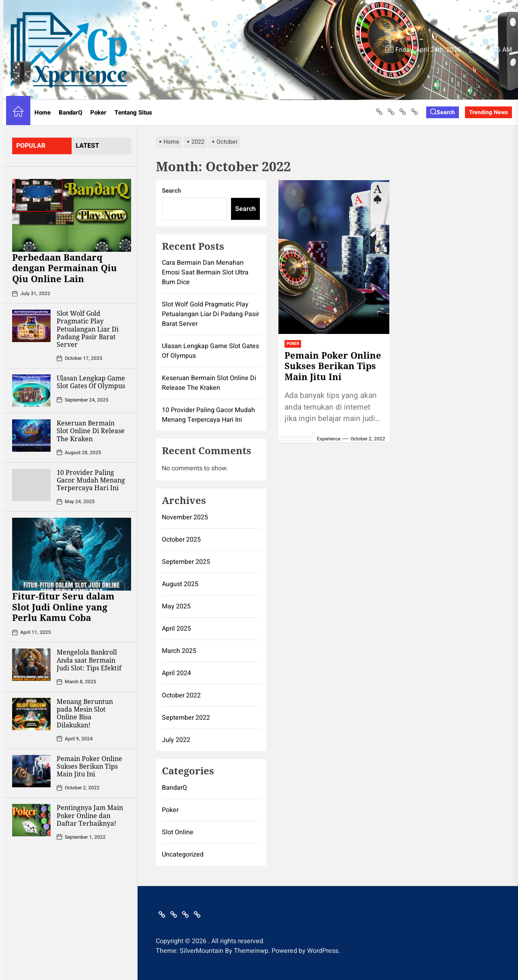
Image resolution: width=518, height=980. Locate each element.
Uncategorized (183, 855)
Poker (98, 113)
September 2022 (186, 718)
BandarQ (70, 113)
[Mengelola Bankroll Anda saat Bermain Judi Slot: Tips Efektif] (31, 665)
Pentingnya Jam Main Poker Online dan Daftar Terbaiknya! (90, 815)
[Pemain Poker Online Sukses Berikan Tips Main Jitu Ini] (31, 771)
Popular (31, 146)
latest (87, 146)
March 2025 (179, 651)
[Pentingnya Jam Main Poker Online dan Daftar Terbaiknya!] (31, 820)
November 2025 (185, 517)
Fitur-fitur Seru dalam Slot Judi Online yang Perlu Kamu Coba (63, 607)
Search (171, 191)
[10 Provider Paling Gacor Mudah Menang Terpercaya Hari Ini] (31, 485)
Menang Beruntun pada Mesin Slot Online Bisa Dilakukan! (85, 713)
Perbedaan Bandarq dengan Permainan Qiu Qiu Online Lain (65, 268)
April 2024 (176, 673)
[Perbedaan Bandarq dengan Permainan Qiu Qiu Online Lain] (72, 215)
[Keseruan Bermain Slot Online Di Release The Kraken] (31, 436)
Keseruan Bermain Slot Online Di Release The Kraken (91, 431)
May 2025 (176, 606)
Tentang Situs (133, 113)
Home (42, 113)
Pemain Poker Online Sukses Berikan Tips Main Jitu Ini (89, 766)
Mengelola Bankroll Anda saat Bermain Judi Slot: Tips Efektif (89, 660)
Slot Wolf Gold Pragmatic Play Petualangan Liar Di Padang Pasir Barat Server (88, 329)
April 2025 (176, 629)
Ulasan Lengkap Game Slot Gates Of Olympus (91, 382)
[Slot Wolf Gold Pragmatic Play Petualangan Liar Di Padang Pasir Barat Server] (31, 326)
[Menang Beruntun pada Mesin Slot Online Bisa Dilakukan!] (31, 714)
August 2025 (180, 584)
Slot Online (178, 832)
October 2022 (181, 695)
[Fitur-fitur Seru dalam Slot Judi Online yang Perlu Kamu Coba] (72, 554)
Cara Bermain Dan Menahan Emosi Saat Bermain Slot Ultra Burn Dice (205, 272)
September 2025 (186, 562)
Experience (329, 439)
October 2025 (181, 540)
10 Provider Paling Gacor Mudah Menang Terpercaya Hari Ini (91, 480)
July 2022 (176, 740)
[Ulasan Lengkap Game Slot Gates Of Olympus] (31, 391)
